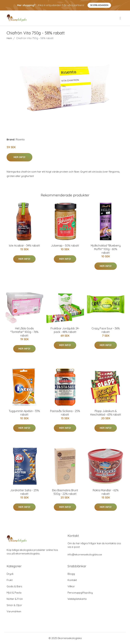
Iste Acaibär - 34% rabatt (24, 246)
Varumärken (14, 611)
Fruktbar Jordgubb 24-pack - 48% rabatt (65, 330)
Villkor (71, 586)
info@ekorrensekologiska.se (85, 555)
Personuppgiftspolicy (80, 593)
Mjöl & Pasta (14, 593)
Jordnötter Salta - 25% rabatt (24, 492)
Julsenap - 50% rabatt (65, 246)
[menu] (121, 18)
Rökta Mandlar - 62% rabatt (106, 492)
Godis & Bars (14, 586)
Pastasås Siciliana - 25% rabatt (65, 413)
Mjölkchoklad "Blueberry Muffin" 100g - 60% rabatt (106, 249)
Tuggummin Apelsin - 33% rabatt (24, 413)
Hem (9, 38)
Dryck (10, 574)
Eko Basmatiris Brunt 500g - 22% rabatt (65, 492)
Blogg (71, 574)
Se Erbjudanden (99, 5)
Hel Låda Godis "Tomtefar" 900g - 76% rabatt (24, 332)
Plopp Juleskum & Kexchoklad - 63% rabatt (106, 413)
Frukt (10, 580)
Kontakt (72, 580)
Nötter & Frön (15, 599)
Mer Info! (19, 157)
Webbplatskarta (77, 599)
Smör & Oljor (14, 605)
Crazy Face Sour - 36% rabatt (106, 330)
